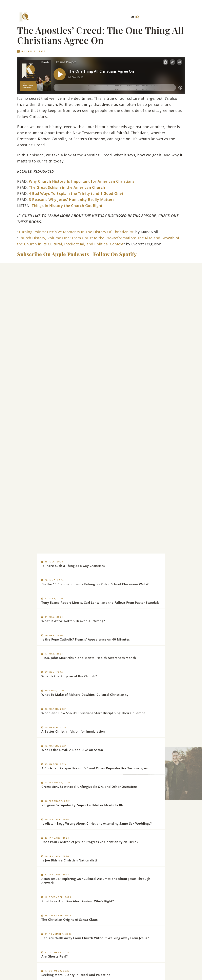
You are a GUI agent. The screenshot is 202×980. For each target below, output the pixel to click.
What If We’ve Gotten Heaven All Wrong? (73, 621)
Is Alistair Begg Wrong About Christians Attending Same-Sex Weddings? (97, 823)
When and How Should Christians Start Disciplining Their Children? (93, 713)
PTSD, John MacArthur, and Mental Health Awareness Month (89, 658)
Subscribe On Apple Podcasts (53, 254)
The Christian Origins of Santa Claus (69, 920)
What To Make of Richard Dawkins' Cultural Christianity (85, 695)
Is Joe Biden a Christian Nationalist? (69, 860)
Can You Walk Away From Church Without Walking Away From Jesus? (95, 938)
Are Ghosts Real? (55, 956)
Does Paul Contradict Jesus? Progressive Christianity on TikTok (90, 842)
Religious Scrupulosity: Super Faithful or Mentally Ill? (82, 805)
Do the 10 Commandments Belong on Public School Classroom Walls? (95, 584)
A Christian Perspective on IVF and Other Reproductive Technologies (95, 768)
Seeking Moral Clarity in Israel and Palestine (76, 975)
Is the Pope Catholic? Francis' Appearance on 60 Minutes (86, 639)
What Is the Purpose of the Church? (69, 676)
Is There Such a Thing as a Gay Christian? (73, 566)
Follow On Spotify (115, 254)
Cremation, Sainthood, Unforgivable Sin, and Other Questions (89, 787)
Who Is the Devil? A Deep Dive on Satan (72, 750)
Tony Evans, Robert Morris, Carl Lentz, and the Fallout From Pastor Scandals (100, 602)
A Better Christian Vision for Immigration (73, 731)
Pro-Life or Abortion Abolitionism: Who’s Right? (78, 901)
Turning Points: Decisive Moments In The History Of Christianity (76, 232)
